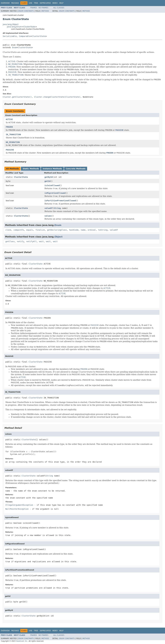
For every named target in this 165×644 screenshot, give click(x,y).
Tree (36, 3)
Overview (5, 3)
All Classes (59, 8)
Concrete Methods (76, 169)
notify (20, 241)
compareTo (19, 230)
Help (61, 3)
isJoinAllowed (52, 185)
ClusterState (29, 27)
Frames (34, 8)
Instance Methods (52, 169)
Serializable (10, 36)
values (48, 216)
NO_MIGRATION (13, 142)
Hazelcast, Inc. (22, 641)
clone (8, 230)
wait (41, 241)
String (57, 208)
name (83, 230)
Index (55, 3)
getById (49, 177)
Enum (14, 47)
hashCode (74, 230)
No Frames (43, 8)
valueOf (49, 208)
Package (15, 3)
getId (47, 181)
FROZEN (9, 127)
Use (31, 3)
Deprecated (45, 3)
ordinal (92, 230)
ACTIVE (9, 119)
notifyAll (32, 241)
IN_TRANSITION (13, 134)
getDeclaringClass (57, 230)
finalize (40, 230)
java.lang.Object (11, 24)
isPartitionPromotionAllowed (60, 201)
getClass (10, 241)
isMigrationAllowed (55, 193)
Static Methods (31, 169)
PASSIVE (10, 150)
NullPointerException (17, 509)
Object (59, 237)
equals (30, 230)
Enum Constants (26, 11)
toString (103, 230)
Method (45, 11)
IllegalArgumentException (19, 505)
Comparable (25, 36)
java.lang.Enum (14, 27)
